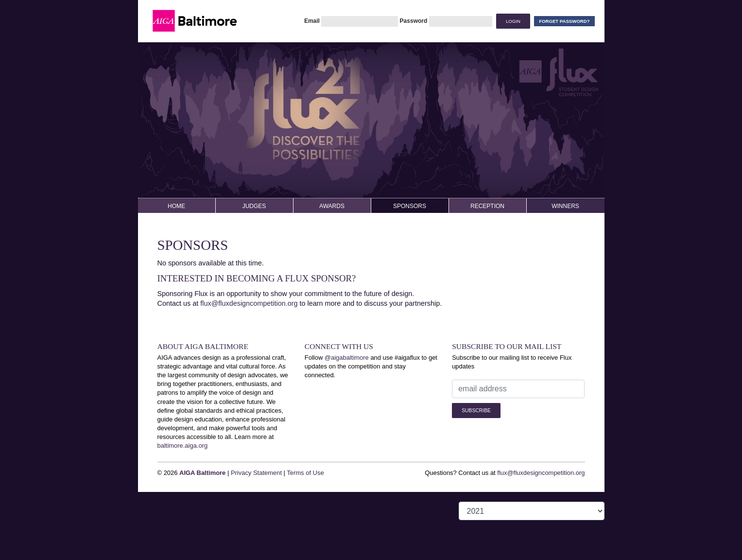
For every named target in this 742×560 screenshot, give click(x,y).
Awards (332, 206)
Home (176, 206)
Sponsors (410, 206)
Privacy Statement (256, 473)
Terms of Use (305, 473)
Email (312, 21)
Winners (565, 206)
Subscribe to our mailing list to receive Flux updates (512, 362)
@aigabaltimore (347, 358)
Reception (487, 206)
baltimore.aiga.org (183, 446)
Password (414, 21)
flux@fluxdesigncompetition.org (249, 303)
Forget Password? (564, 21)
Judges (254, 206)
